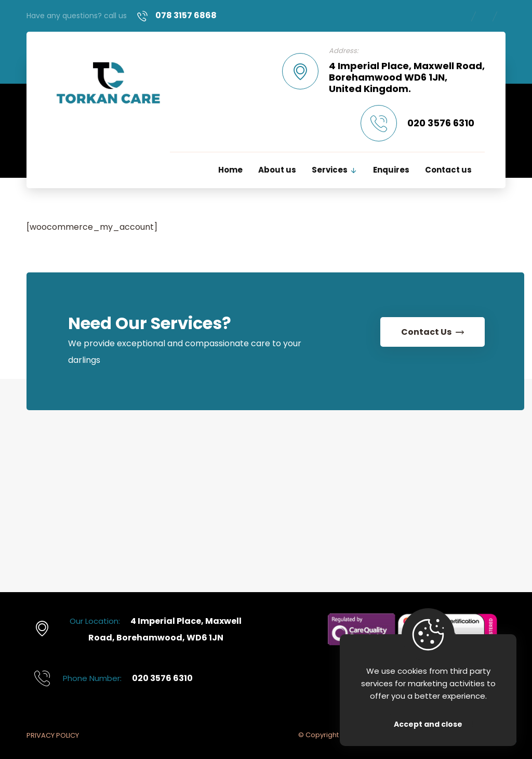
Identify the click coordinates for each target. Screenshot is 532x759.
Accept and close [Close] (428, 724)
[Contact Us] (430, 335)
